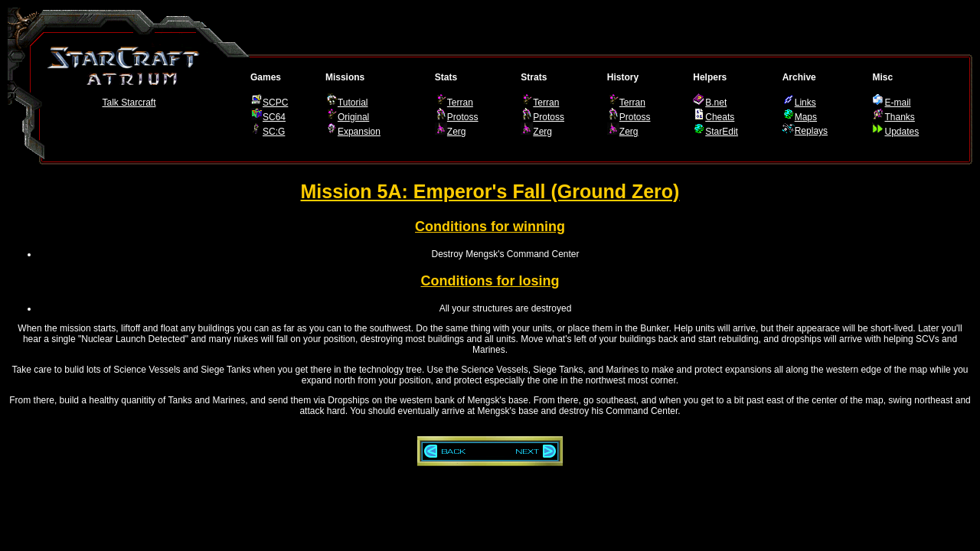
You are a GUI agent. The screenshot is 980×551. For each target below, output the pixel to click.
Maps (806, 117)
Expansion (359, 132)
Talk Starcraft (129, 103)
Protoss (463, 117)
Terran (460, 103)
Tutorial (353, 103)
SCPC (275, 103)
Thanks (899, 117)
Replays (811, 131)
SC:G (274, 132)
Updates (902, 132)
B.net (716, 103)
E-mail (897, 103)
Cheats (720, 117)
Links (805, 103)
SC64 (274, 117)
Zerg (457, 132)
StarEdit (722, 132)
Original (353, 117)
